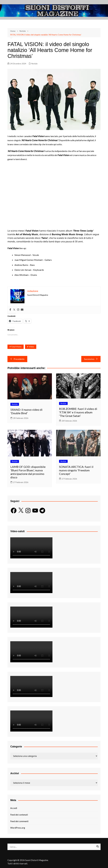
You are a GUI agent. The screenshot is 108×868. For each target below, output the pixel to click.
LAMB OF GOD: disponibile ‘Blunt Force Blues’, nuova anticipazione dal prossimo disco (28, 472)
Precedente (17, 359)
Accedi (14, 808)
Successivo (91, 359)
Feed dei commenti (19, 821)
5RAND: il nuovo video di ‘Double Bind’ (26, 411)
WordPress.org (18, 828)
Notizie (34, 64)
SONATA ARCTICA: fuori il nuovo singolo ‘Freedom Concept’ (76, 470)
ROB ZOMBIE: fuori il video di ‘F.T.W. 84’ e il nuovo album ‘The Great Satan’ (78, 412)
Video (32, 347)
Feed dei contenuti (19, 815)
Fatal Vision (16, 347)
